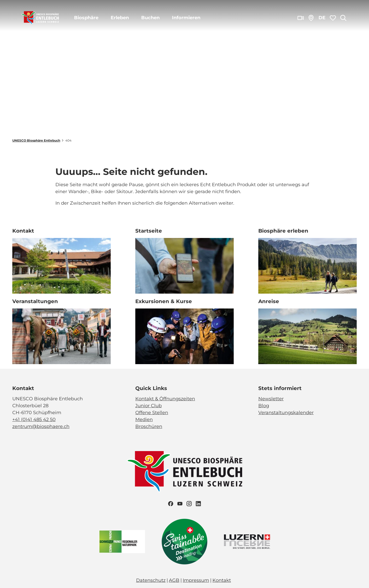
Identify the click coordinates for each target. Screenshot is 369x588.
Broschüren (149, 426)
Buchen (150, 18)
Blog (264, 406)
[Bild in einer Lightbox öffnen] (184, 472)
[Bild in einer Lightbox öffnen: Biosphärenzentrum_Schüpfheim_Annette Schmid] (61, 266)
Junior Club (148, 406)
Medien (144, 420)
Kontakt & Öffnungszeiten (165, 399)
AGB (174, 580)
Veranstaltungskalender (286, 413)
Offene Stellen (152, 413)
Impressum (196, 580)
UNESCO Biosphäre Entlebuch (36, 140)
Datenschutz (151, 580)
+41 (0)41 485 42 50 (34, 420)
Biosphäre (86, 18)
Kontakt (222, 580)
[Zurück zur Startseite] (40, 18)
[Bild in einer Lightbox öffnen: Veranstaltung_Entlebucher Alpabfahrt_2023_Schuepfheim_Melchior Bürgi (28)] (61, 336)
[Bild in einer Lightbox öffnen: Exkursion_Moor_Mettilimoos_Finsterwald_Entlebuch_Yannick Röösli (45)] (184, 266)
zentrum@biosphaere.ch (41, 426)
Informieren (186, 18)
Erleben (120, 18)
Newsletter (271, 399)
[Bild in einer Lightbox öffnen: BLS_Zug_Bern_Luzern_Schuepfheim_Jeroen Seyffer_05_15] (307, 336)
